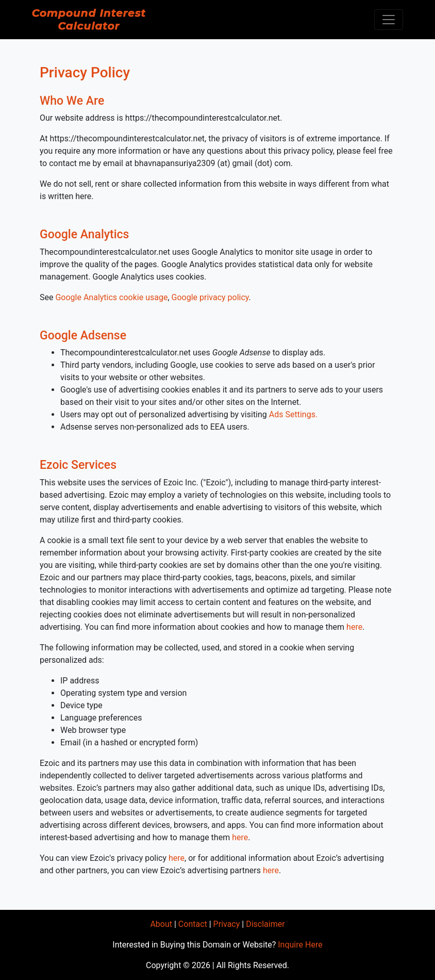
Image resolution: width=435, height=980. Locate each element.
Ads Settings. (293, 414)
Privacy (227, 924)
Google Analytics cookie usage (111, 297)
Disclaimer (265, 924)
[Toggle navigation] (389, 20)
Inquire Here (300, 945)
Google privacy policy (210, 297)
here (354, 627)
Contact (193, 924)
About (161, 924)
